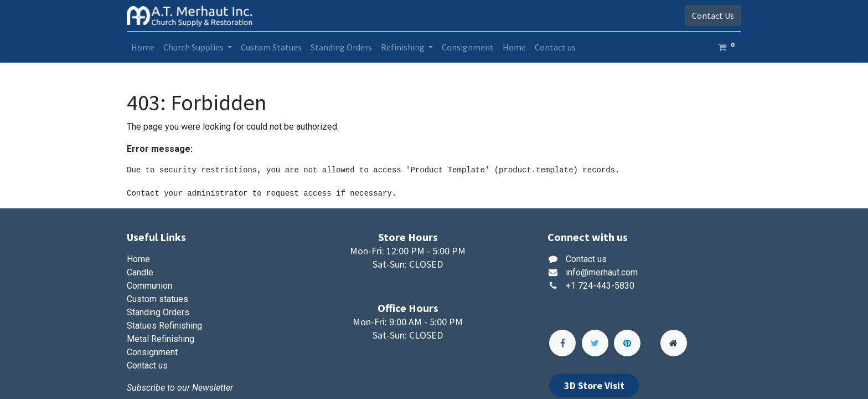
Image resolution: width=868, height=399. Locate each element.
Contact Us (713, 16)
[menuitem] (143, 47)
